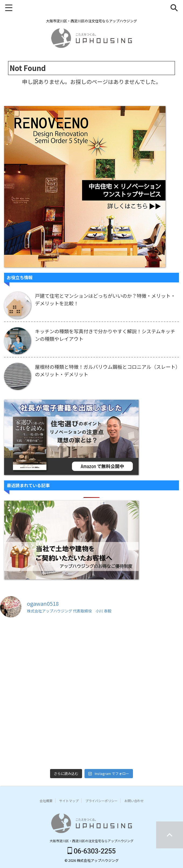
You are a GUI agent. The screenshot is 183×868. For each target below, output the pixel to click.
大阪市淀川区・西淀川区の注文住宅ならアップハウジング (91, 841)
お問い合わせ (134, 801)
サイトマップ (69, 801)
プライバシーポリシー (101, 801)
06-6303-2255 (92, 851)
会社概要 (46, 801)
